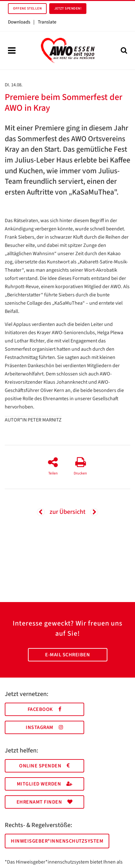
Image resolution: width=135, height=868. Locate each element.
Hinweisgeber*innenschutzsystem (57, 841)
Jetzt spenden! (68, 8)
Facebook (45, 709)
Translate (47, 22)
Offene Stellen (27, 8)
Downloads (19, 22)
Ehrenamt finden (45, 802)
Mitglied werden (45, 784)
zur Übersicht (67, 512)
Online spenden (44, 766)
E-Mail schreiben (67, 655)
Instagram (44, 727)
